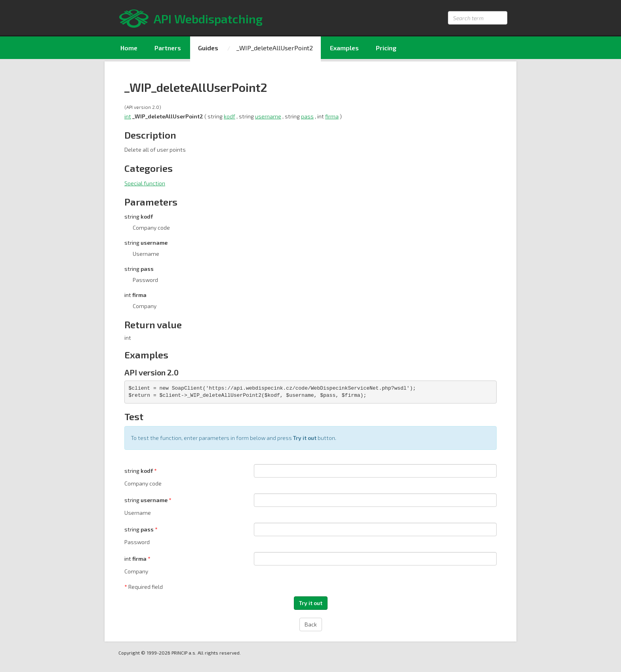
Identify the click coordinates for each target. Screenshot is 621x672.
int (128, 116)
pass (307, 116)
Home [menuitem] (129, 48)
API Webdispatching (208, 19)
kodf (230, 116)
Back (311, 624)
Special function (145, 183)
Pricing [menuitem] (386, 48)
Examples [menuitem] (344, 48)
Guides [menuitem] (208, 48)
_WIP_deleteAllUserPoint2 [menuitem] (275, 48)
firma (332, 116)
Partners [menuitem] (168, 48)
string (139, 471)
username (268, 116)
